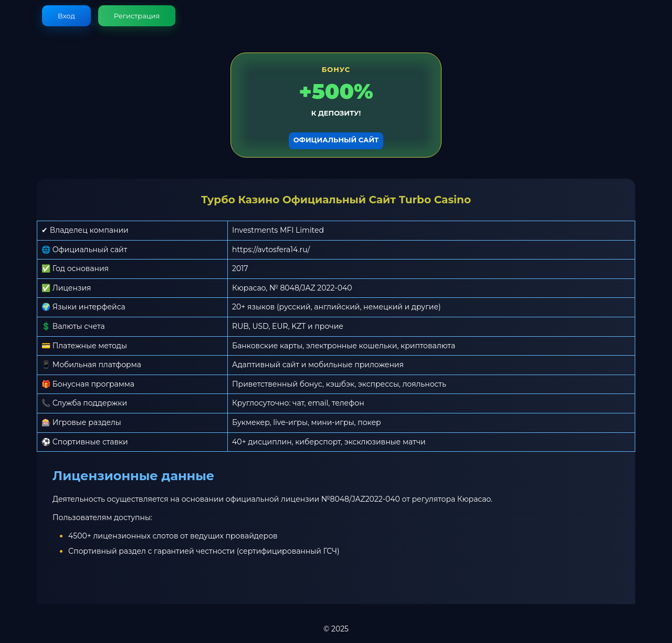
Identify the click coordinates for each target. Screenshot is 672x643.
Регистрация (137, 16)
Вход (66, 16)
